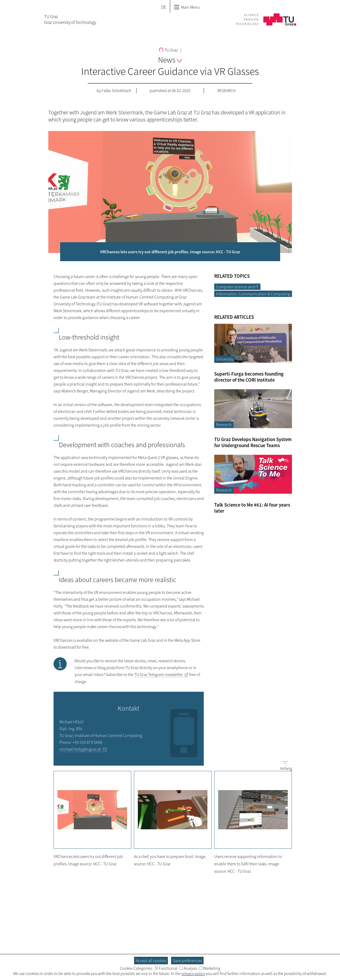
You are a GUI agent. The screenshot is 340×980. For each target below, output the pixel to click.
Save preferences (187, 961)
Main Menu (187, 7)
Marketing (210, 968)
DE (164, 7)
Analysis (188, 968)
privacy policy (193, 973)
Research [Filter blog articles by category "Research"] (224, 425)
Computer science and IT (237, 287)
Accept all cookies (151, 961)
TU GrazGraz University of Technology (70, 19)
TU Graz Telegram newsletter (159, 674)
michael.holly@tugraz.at (80, 749)
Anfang (284, 766)
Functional (166, 968)
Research (226, 90)
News (170, 60)
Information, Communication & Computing (253, 294)
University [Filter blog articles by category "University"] (225, 359)
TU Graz (168, 50)
